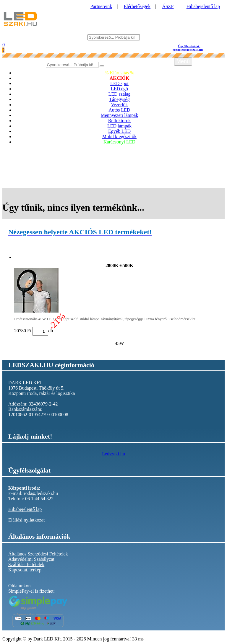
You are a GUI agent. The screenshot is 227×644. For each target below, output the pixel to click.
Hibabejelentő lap (203, 6)
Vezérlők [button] (120, 105)
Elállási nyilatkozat (26, 520)
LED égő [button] (119, 89)
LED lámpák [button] (119, 126)
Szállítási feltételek (26, 564)
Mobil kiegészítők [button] (119, 137)
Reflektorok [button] (119, 121)
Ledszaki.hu (113, 454)
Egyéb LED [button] (119, 131)
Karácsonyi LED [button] (119, 142)
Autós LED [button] (119, 110)
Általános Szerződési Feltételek (38, 554)
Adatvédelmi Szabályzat (31, 559)
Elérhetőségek (137, 6)
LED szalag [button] (119, 94)
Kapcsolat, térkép (25, 570)
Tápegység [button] (119, 99)
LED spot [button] (119, 83)
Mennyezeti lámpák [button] (120, 115)
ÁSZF (168, 6)
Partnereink (101, 6)
